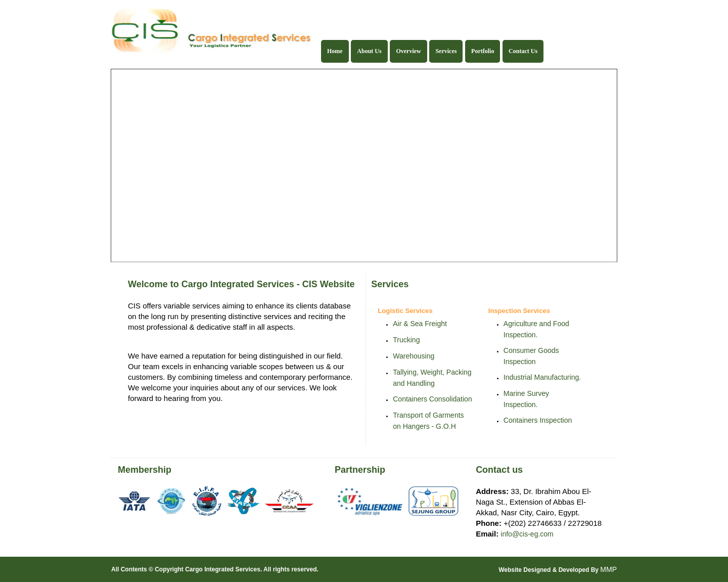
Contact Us (523, 51)
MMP (608, 569)
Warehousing (414, 356)
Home (335, 51)
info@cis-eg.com (527, 534)
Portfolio (483, 51)
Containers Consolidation (432, 399)
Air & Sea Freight (420, 324)
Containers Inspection (538, 420)
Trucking (406, 340)
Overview (408, 51)
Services (446, 51)
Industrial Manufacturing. (542, 377)
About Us (369, 51)
